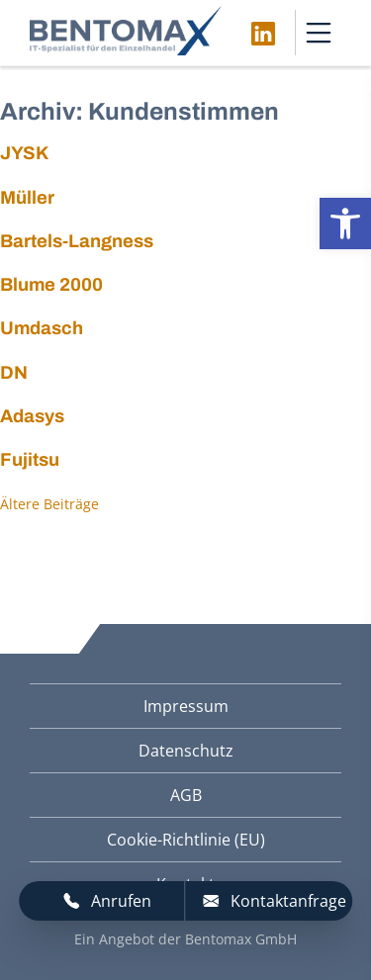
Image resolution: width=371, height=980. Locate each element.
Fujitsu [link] (30, 460)
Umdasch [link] (42, 328)
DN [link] (14, 373)
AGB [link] (186, 795)
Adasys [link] (32, 416)
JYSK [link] (24, 153)
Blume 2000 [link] (51, 285)
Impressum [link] (186, 706)
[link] (345, 223)
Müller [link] (27, 198)
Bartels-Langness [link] (77, 241)
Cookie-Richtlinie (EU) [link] (186, 840)
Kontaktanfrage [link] (275, 901)
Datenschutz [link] (186, 751)
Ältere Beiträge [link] (49, 504)
